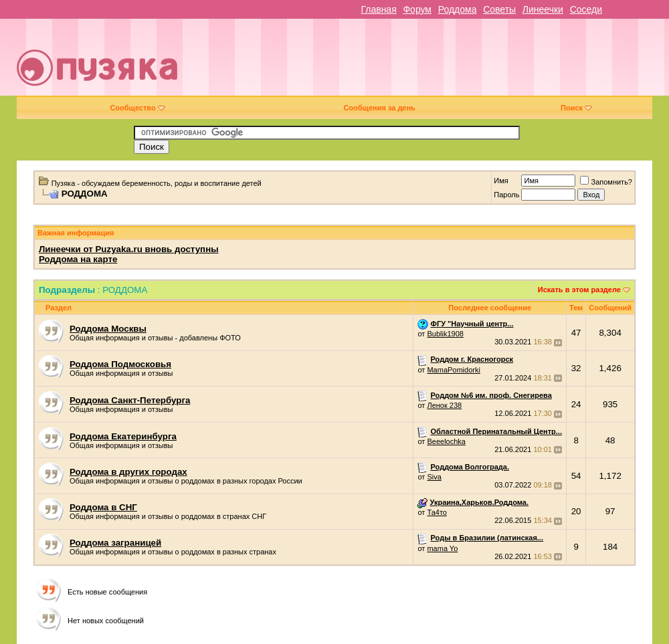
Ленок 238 (444, 405)
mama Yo (442, 548)
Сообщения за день (379, 108)
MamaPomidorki (453, 370)
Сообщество (137, 108)
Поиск (576, 108)
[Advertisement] (450, 62)
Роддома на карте (78, 259)
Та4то (437, 512)
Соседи (586, 9)
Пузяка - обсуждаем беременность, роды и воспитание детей (157, 183)
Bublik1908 (445, 334)
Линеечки (543, 9)
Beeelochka (446, 441)
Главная (378, 9)
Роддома (458, 9)
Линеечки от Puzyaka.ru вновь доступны (129, 249)
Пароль (506, 195)
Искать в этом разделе (579, 290)
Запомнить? (606, 182)
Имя (501, 181)
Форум (417, 9)
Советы (499, 9)
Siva (434, 477)
